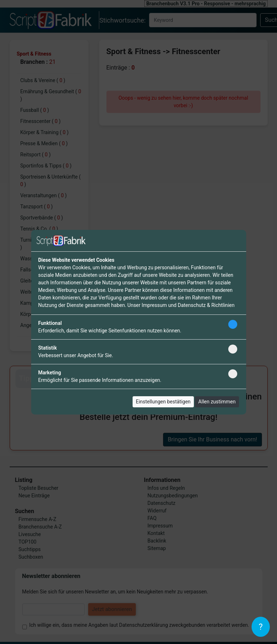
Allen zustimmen (217, 402)
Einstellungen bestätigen (163, 402)
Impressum (154, 305)
